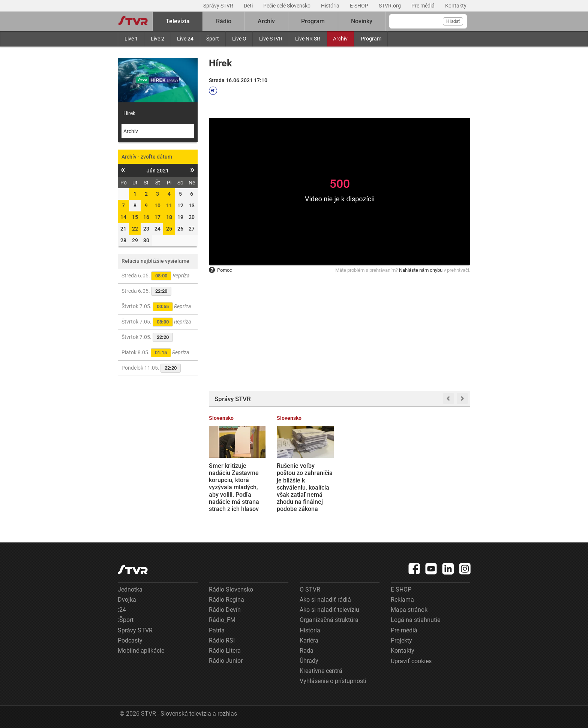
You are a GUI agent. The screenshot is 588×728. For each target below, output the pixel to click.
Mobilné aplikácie (141, 651)
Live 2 (157, 39)
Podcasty (130, 640)
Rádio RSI (222, 640)
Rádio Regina (226, 600)
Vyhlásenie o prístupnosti (333, 681)
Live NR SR (308, 39)
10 (157, 205)
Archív (340, 39)
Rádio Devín (225, 610)
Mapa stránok (409, 610)
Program (371, 39)
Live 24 (185, 39)
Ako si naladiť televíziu (329, 610)
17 (157, 217)
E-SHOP (360, 6)
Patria (217, 630)
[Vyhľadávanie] (428, 21)
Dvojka (127, 600)
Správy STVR (219, 6)
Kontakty (456, 6)
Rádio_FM (222, 620)
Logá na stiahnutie (415, 620)
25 (169, 229)
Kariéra (309, 640)
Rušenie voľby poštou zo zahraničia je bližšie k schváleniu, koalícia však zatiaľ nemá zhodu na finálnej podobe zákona (305, 487)
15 (135, 217)
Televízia (178, 21)
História (331, 6)
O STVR (310, 589)
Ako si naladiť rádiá (325, 600)
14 (123, 217)
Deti (249, 6)
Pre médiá (424, 6)
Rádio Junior (226, 661)
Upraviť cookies (411, 661)
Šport (213, 39)
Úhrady (309, 661)
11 (169, 205)
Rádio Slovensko (231, 589)
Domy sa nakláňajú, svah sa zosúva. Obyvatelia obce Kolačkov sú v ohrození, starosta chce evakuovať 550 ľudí (372, 487)
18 (169, 217)
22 (135, 229)
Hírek (129, 113)
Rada (307, 651)
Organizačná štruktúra (329, 620)
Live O (239, 39)
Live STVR (271, 39)
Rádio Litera (225, 651)
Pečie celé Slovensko (287, 6)
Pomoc (220, 270)
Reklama (402, 600)
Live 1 (131, 39)
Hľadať (453, 21)
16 (146, 217)
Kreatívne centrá (321, 671)
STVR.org (390, 6)
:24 (122, 610)
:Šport (126, 620)
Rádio (224, 21)
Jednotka (130, 589)
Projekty (401, 640)
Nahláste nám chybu (421, 270)
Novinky (362, 21)
